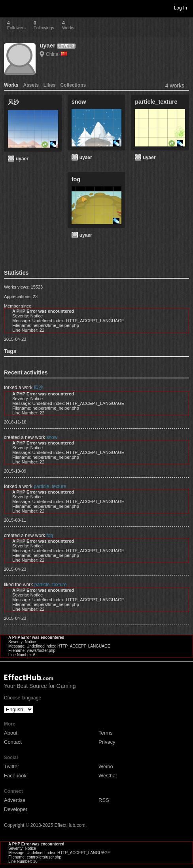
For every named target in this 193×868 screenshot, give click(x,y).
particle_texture (50, 486)
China (57, 54)
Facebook (15, 776)
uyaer (47, 45)
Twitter (11, 766)
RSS (104, 800)
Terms (105, 733)
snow (52, 437)
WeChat (108, 776)
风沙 (38, 387)
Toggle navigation (9, 8)
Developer (16, 809)
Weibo (106, 766)
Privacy (107, 742)
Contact (13, 742)
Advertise (15, 800)
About (11, 733)
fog (50, 536)
